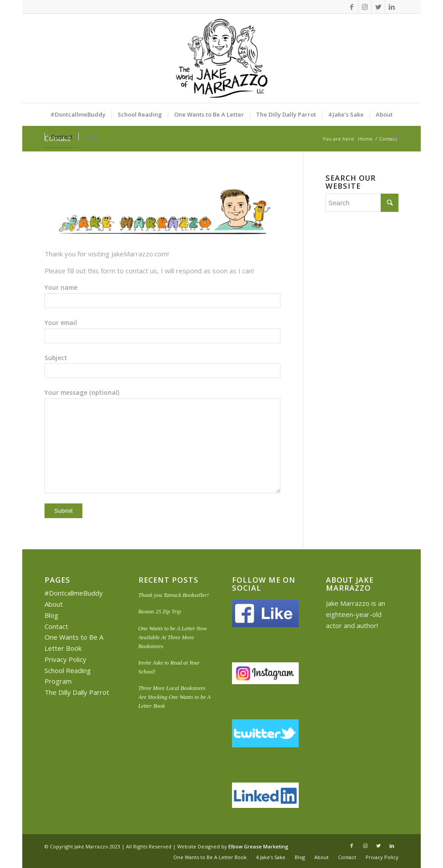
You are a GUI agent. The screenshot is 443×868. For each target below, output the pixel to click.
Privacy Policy (65, 659)
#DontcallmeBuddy (74, 593)
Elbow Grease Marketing (258, 846)
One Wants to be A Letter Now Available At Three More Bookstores (173, 637)
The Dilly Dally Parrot (77, 692)
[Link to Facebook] (352, 7)
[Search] (393, 137)
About (54, 604)
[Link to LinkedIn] (392, 7)
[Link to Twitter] (378, 7)
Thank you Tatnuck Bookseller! (174, 595)
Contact (56, 626)
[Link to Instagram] (365, 7)
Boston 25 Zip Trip (160, 612)
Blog (51, 615)
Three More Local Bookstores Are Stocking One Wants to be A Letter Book (175, 697)
